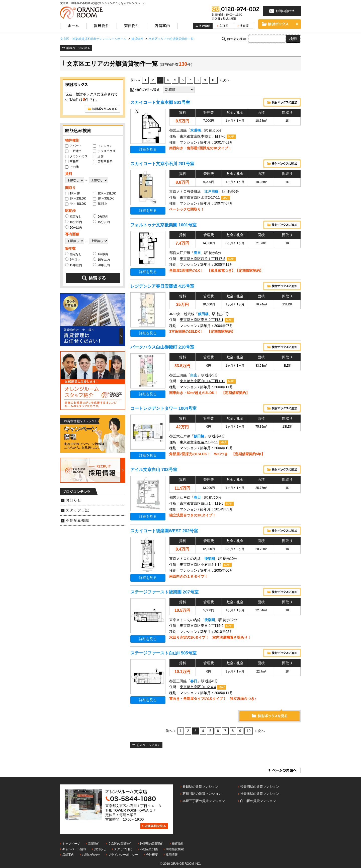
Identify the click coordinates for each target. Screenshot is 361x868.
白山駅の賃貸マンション (258, 801)
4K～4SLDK (76, 204)
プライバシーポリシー (123, 855)
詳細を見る (148, 149)
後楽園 (210, 559)
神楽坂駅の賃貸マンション (260, 794)
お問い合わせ (91, 855)
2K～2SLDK (76, 198)
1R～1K (73, 193)
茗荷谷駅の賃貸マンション (202, 794)
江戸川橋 (211, 192)
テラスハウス (104, 151)
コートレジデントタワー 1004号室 (163, 408)
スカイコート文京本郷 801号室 (160, 102)
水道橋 (196, 130)
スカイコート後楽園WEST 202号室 (164, 531)
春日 (197, 253)
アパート (73, 146)
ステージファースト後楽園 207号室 (164, 592)
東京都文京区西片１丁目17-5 (203, 259)
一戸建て (73, 151)
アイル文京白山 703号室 (154, 470)
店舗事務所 (103, 162)
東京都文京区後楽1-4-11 (199, 442)
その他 (72, 167)
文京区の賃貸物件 (120, 844)
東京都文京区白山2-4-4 (198, 687)
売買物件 (178, 844)
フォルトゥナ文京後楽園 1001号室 (163, 225)
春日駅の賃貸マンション (200, 787)
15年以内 (74, 265)
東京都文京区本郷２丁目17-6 (203, 136)
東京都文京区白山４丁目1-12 (203, 381)
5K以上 (100, 204)
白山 (194, 375)
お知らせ (73, 500)
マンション (103, 146)
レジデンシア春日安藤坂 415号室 (162, 286)
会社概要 (152, 855)
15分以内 (101, 222)
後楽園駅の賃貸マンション (260, 787)
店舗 (98, 156)
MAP (231, 137)
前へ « (135, 80)
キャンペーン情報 (74, 849)
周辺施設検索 (175, 849)
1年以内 (101, 254)
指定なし (73, 216)
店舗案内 (68, 855)
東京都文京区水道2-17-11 (200, 198)
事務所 (72, 162)
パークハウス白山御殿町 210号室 (162, 347)
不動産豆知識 (77, 521)
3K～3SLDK (103, 198)
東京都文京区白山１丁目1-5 (202, 504)
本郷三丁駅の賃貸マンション (204, 801)
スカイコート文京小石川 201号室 (162, 164)
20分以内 (74, 227)
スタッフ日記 (77, 510)
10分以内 (74, 222)
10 (213, 80)
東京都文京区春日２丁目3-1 (202, 320)
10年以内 (101, 259)
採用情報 (172, 855)
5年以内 (73, 259)
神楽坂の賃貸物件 (152, 844)
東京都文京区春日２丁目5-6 (202, 626)
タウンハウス (76, 156)
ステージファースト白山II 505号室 (163, 653)
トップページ (71, 844)
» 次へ (225, 80)
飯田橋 (203, 314)
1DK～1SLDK (104, 193)
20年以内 (101, 265)
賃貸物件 (94, 844)
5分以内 (101, 216)
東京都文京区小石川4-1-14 (201, 565)
